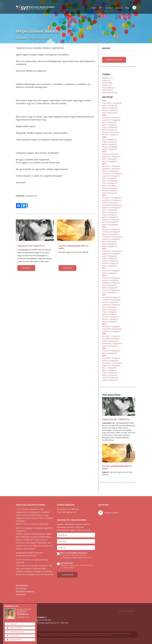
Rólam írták (107, 90)
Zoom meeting (14, 640)
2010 (104, 324)
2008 (104, 348)
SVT (101, 8)
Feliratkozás (67, 575)
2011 (104, 295)
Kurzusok (110, 8)
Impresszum (21, 594)
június (110, 125)
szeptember (112, 103)
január (110, 113)
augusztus (111, 120)
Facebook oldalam (108, 513)
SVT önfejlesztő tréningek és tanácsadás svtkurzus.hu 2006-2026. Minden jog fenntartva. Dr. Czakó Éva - (62, 620)
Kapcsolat (119, 8)
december (111, 118)
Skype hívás (12, 636)
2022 (104, 115)
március (111, 132)
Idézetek (107, 83)
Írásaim (107, 85)
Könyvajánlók (109, 88)
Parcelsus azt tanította (31, 246)
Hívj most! (12, 624)
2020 (104, 137)
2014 (104, 249)
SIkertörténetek (110, 92)
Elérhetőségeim (22, 585)
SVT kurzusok (21, 588)
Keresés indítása (114, 60)
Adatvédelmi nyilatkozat (25, 591)
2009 (104, 334)
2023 (104, 101)
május (110, 105)
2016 (104, 227)
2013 (104, 268)
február (110, 110)
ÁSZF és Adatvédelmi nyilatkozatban (73, 556)
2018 (104, 164)
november (111, 169)
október (110, 154)
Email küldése (14, 628)
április (110, 108)
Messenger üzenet (15, 632)
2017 (104, 195)
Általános (108, 78)
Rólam (94, 8)
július (109, 122)
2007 (104, 356)
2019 (104, 152)
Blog (127, 8)
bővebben (26, 268)
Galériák (106, 80)
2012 (104, 275)
